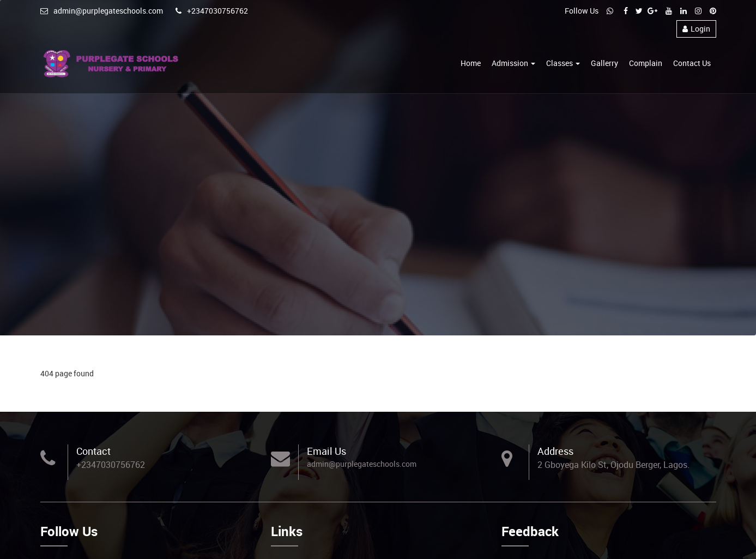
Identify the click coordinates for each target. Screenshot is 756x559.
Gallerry (604, 63)
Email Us (326, 451)
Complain (646, 63)
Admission (513, 63)
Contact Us (692, 63)
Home (471, 63)
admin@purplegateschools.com (102, 11)
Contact (93, 451)
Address (555, 451)
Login (696, 29)
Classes (563, 63)
